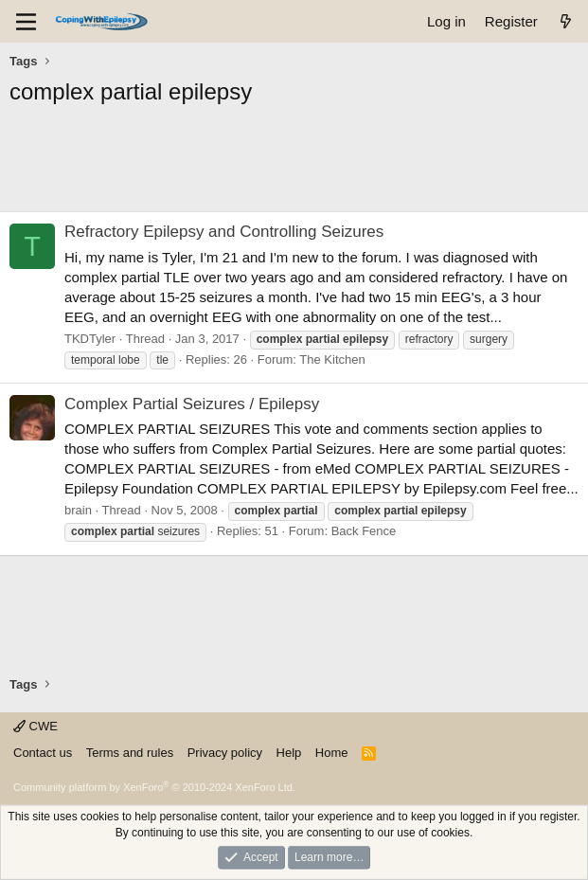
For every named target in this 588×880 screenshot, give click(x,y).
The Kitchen (332, 359)
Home (332, 753)
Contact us (43, 753)
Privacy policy (225, 753)
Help (289, 753)
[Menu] (26, 22)
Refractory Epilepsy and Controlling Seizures (224, 232)
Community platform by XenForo (154, 787)
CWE (36, 726)
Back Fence (364, 531)
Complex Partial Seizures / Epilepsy (192, 404)
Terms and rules (130, 753)
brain (78, 510)
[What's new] (566, 21)
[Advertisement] (294, 164)
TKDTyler (90, 339)
